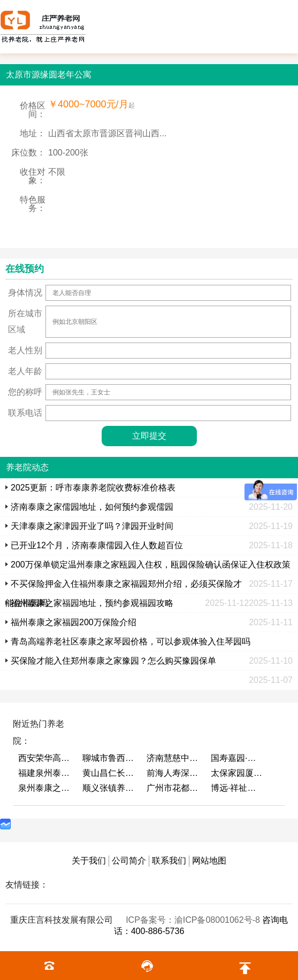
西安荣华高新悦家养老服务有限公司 (45, 758)
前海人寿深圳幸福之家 (173, 773)
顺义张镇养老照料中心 (109, 788)
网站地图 (209, 861)
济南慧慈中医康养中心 (173, 758)
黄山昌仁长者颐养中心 (109, 773)
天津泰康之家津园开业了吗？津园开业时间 (92, 526)
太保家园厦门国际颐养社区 (238, 773)
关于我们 (89, 861)
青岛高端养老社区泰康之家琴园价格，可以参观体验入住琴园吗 (131, 641)
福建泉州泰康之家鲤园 (45, 773)
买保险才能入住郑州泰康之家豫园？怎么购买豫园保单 (113, 661)
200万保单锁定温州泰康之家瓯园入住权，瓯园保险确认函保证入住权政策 (151, 565)
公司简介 (129, 861)
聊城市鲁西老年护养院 (109, 758)
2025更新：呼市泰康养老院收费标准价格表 (93, 488)
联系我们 (169, 861)
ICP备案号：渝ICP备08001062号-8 (194, 920)
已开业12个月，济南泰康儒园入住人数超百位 (97, 545)
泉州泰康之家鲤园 (45, 788)
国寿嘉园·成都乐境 (238, 758)
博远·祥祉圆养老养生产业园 (238, 788)
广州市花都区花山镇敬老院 (173, 788)
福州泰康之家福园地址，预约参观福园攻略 (92, 603)
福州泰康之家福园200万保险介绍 (74, 622)
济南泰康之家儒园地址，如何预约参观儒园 (92, 507)
